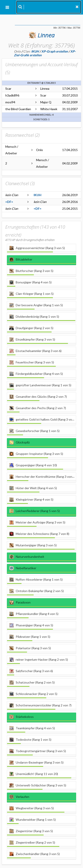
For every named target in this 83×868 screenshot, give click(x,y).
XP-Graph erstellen (55, 51)
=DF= (9, 202)
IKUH (38, 195)
